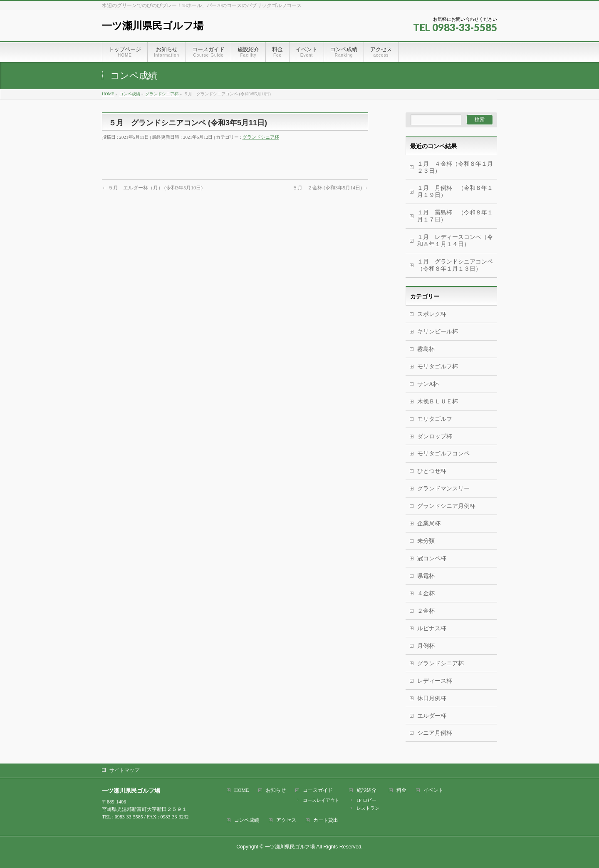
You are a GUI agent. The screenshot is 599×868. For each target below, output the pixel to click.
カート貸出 (326, 820)
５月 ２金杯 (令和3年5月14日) (330, 188)
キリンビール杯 (438, 332)
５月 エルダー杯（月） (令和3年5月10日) (152, 188)
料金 (401, 790)
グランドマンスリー (443, 489)
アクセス (286, 820)
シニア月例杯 (435, 733)
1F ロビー (366, 800)
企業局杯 (429, 524)
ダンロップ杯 (435, 436)
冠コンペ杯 (432, 558)
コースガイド (318, 790)
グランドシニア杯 (261, 137)
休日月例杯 (432, 698)
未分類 (426, 541)
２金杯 (426, 611)
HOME (241, 790)
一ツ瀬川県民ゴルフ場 (153, 26)
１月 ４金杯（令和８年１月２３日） (455, 167)
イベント (433, 790)
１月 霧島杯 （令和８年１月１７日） (457, 216)
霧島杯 (426, 349)
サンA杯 (428, 384)
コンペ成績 (247, 820)
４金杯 (426, 593)
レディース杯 (435, 681)
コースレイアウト (321, 800)
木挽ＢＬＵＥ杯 (438, 402)
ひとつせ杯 (432, 471)
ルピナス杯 (432, 628)
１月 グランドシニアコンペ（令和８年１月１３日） (455, 265)
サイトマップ (124, 770)
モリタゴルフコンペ (443, 454)
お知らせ (276, 790)
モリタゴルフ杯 (438, 367)
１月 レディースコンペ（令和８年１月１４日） (455, 241)
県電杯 (426, 576)
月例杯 (426, 646)
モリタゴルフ (435, 419)
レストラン (368, 808)
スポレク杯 (432, 314)
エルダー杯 (432, 716)
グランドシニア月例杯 (446, 506)
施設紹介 (366, 790)
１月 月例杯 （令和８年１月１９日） (455, 192)
